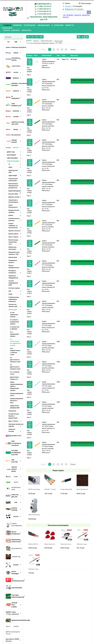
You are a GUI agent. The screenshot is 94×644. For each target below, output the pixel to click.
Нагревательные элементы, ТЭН (14, 253)
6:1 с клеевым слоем (15, 373)
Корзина (68, 6)
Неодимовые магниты (13, 261)
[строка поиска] (75, 12)
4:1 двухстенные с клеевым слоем (15, 367)
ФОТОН (12, 627)
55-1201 (30, 203)
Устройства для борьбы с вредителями (14, 416)
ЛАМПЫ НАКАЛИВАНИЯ (14, 525)
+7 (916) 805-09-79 (44, 11)
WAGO (12, 482)
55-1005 (30, 163)
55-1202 (30, 223)
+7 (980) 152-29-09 (44, 6)
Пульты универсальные (14, 267)
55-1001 (30, 82)
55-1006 (30, 183)
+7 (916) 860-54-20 (44, 14)
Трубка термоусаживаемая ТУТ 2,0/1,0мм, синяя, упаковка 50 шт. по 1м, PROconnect (48, 387)
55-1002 (30, 102)
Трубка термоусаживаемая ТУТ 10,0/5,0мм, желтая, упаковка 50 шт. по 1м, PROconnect (48, 105)
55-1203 (30, 243)
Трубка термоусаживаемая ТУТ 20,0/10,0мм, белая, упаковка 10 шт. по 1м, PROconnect (48, 427)
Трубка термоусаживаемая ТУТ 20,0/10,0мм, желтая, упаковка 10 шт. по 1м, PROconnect (48, 448)
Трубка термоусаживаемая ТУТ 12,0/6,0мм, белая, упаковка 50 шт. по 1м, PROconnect (48, 206)
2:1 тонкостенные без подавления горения (15, 342)
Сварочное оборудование (13, 277)
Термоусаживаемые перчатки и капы (16, 401)
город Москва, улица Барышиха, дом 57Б (44, 18)
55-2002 (30, 445)
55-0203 (30, 344)
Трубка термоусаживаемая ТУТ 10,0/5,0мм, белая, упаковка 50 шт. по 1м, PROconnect (48, 85)
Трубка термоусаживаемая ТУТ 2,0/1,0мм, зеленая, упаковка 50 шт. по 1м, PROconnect (48, 347)
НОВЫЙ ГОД (13, 557)
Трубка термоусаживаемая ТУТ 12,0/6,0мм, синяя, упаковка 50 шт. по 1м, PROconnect (48, 286)
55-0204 (30, 364)
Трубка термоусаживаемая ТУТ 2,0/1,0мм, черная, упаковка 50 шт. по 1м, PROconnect (48, 407)
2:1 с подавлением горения (14, 334)
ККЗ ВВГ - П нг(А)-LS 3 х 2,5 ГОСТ (55, 489)
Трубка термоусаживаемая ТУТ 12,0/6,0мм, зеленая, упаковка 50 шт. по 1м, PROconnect (48, 246)
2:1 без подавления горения (14, 315)
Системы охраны (14, 288)
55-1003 (30, 122)
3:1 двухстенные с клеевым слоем (15, 360)
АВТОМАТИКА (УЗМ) (13, 489)
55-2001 (30, 425)
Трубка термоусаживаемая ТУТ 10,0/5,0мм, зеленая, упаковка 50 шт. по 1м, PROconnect (48, 125)
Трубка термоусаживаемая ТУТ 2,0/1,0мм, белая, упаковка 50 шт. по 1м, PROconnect (48, 327)
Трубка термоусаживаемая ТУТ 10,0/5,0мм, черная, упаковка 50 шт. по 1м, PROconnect (48, 185)
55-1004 (30, 143)
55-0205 (30, 384)
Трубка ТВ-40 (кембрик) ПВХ (15, 407)
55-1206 (30, 304)
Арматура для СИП (13, 171)
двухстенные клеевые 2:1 (14, 378)
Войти (68, 3)
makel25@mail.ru (44, 4)
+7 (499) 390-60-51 (44, 9)
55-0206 (30, 405)
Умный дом (12, 411)
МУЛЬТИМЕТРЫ (14, 549)
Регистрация (86, 3)
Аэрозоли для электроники (13, 180)
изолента (66, 17)
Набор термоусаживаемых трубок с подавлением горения (16, 386)
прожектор (78, 15)
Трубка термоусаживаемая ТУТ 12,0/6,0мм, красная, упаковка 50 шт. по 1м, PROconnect (48, 266)
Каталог (8, 37)
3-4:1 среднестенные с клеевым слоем (15, 351)
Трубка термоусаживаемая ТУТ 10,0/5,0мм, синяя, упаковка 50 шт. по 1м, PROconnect (48, 165)
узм (64, 15)
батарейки (70, 15)
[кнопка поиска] (89, 12)
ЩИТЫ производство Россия (13, 633)
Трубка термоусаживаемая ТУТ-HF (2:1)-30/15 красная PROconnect (48, 63)
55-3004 (30, 62)
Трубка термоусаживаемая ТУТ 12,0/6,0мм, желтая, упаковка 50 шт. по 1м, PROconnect (48, 226)
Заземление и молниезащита (13, 201)
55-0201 (30, 324)
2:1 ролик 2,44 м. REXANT (15, 328)
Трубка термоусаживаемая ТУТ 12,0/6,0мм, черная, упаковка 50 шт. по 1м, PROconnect (48, 306)
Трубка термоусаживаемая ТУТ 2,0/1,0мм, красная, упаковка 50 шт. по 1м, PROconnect (48, 367)
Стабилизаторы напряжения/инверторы (14, 299)
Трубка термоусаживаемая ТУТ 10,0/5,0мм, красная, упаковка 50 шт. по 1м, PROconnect (48, 145)
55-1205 (30, 284)
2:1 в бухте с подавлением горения (14, 322)
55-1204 (30, 263)
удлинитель (86, 15)
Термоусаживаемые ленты (16, 394)
